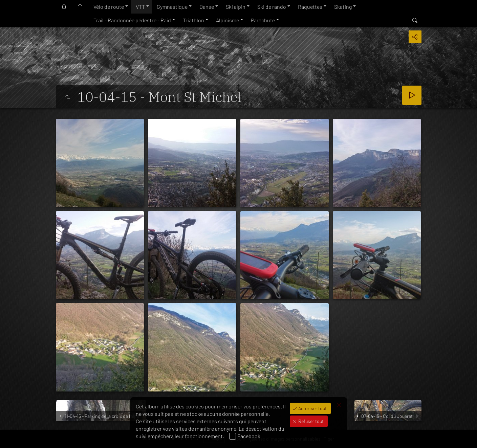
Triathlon (193, 20)
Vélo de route (109, 7)
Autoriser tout (312, 408)
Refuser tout (310, 421)
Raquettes (310, 7)
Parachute (263, 20)
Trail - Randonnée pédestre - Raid (132, 20)
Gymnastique (172, 7)
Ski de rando (272, 7)
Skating (343, 7)
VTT (140, 7)
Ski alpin (236, 7)
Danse (207, 7)
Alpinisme (227, 20)
